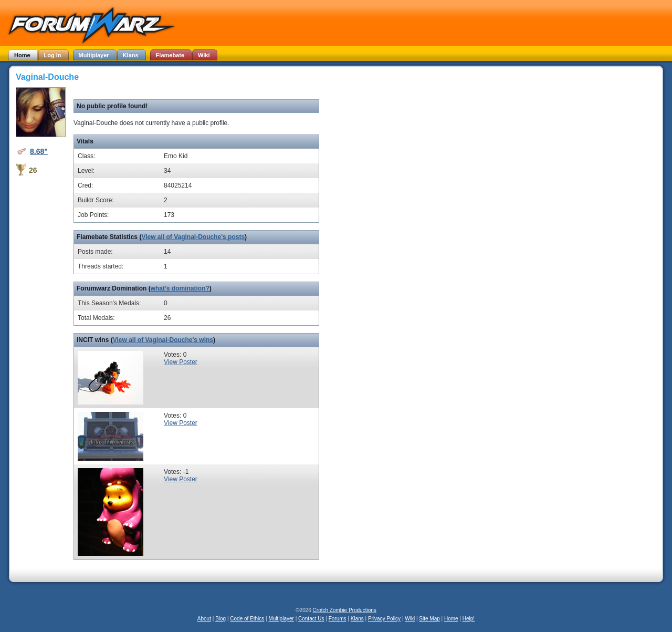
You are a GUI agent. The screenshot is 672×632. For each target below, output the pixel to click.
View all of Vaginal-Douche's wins (163, 340)
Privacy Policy (384, 619)
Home (451, 619)
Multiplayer (281, 619)
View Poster (181, 362)
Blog (220, 619)
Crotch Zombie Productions (345, 610)
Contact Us (311, 619)
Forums (338, 619)
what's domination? (180, 288)
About (204, 619)
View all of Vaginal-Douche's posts (193, 237)
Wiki (410, 619)
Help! (469, 619)
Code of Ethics (247, 619)
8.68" (39, 151)
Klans (357, 619)
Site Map (429, 619)
